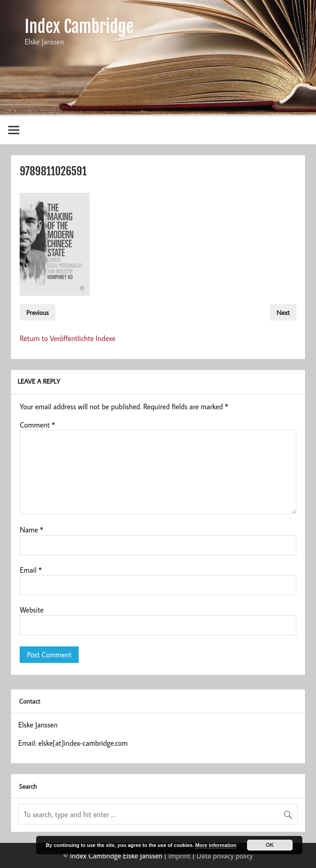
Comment (37, 425)
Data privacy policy (225, 856)
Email (31, 570)
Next (283, 312)
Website (32, 610)
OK (270, 845)
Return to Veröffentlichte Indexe (68, 338)
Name (32, 530)
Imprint (179, 856)
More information (216, 845)
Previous (38, 312)
